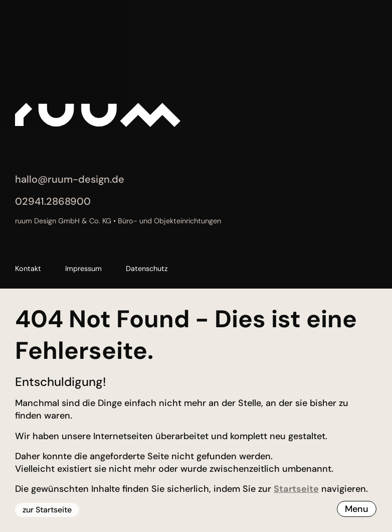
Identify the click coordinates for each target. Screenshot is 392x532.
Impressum (83, 269)
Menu (357, 509)
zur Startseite (47, 510)
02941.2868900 (53, 201)
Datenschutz (147, 269)
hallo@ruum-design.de (70, 179)
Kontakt (28, 269)
